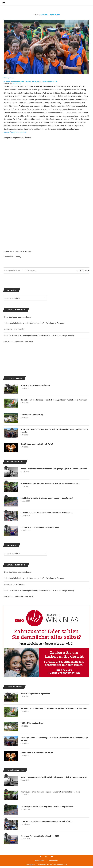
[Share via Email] (89, 272)
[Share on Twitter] (83, 272)
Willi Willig (16, 86)
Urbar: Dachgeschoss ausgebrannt (17, 676)
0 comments (31, 272)
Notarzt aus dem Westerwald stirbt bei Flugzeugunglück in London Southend (54, 573)
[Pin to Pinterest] (86, 272)
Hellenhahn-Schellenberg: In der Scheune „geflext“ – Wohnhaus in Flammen (34, 682)
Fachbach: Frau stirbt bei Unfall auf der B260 (40, 632)
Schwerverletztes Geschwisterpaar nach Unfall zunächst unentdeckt (51, 588)
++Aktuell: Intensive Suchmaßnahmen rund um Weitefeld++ (47, 617)
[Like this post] (77, 272)
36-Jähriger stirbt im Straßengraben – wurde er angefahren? (47, 602)
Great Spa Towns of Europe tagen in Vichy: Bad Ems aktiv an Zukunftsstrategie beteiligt (39, 695)
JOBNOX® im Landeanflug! (14, 689)
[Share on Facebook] (80, 272)
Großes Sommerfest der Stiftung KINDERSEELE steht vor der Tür (31, 83)
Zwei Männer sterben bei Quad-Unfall (18, 701)
